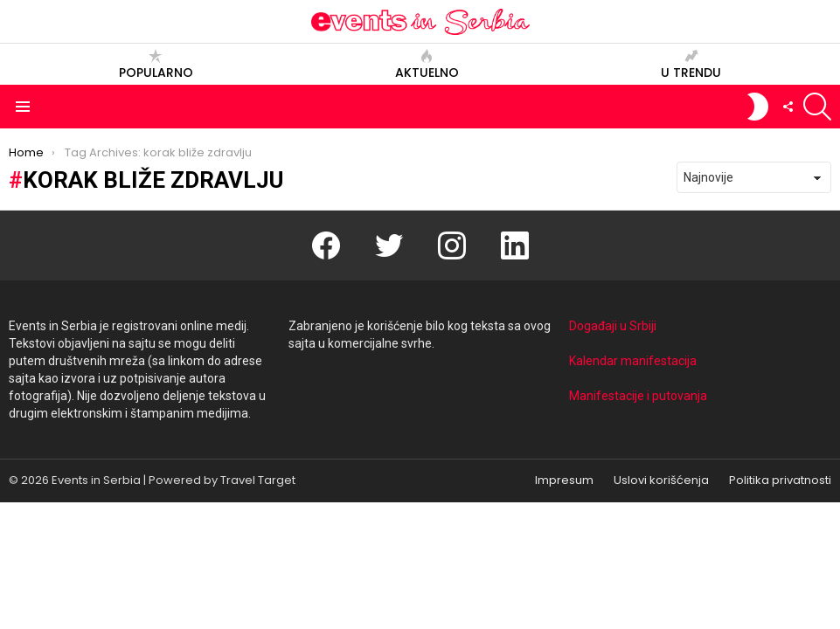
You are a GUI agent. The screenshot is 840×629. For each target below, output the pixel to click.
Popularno (156, 64)
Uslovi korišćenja (661, 480)
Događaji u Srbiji (613, 326)
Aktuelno (427, 64)
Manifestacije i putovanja (638, 396)
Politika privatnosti (780, 480)
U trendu (691, 64)
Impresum (564, 480)
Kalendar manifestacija (633, 361)
